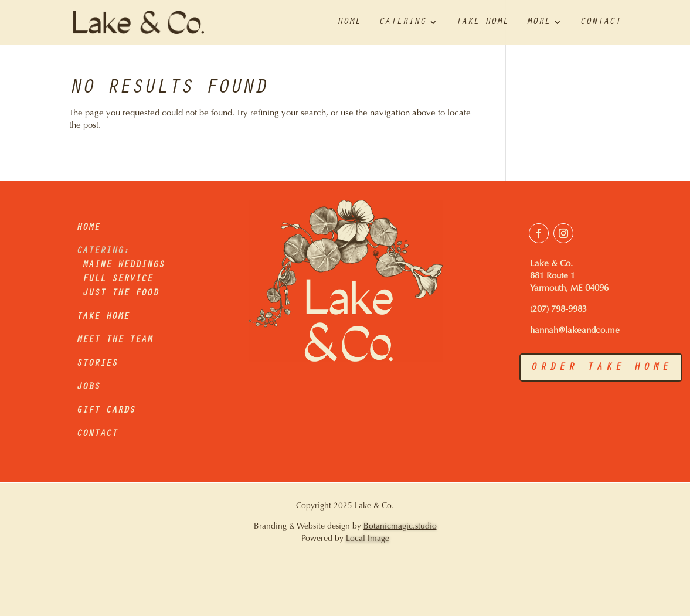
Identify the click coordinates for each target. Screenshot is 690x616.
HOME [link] (88, 228)
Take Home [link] (482, 23)
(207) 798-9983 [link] (558, 310)
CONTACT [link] (97, 434)
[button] (539, 233)
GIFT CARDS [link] (106, 411)
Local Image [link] (368, 539)
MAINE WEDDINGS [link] (120, 266)
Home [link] (349, 23)
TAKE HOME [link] (103, 317)
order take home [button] (601, 368)
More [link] (538, 23)
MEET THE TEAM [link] (114, 341)
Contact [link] (600, 23)
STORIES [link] (97, 364)
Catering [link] (402, 23)
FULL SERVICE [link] (117, 280)
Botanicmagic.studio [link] (400, 527)
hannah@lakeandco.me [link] (575, 331)
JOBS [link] (88, 387)
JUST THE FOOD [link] (120, 294)
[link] (130, 23)
